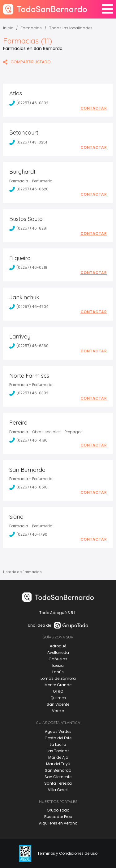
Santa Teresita (58, 783)
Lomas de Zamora (58, 678)
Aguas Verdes (58, 731)
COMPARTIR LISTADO (27, 62)
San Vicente (58, 704)
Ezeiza (58, 665)
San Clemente (58, 777)
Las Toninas (58, 751)
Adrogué (58, 646)
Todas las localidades (71, 28)
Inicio (8, 28)
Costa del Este (58, 738)
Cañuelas (58, 659)
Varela (58, 711)
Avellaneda (58, 652)
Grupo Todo (58, 810)
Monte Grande (58, 685)
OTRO (58, 691)
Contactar (94, 108)
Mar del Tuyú (58, 764)
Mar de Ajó (58, 757)
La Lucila (58, 744)
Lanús (58, 672)
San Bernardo (58, 770)
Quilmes (58, 698)
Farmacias (31, 28)
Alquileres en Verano (58, 823)
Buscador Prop (58, 817)
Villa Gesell (58, 790)
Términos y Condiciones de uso (67, 853)
